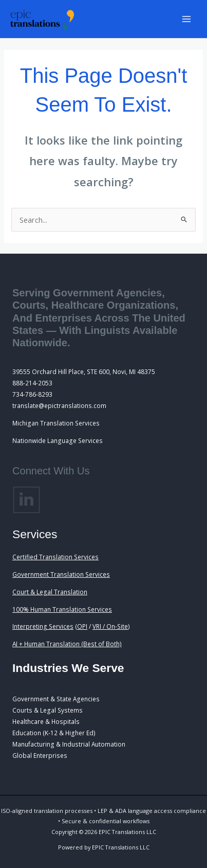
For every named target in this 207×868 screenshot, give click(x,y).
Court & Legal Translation (50, 592)
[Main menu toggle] (186, 19)
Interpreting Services (43, 626)
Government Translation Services (61, 574)
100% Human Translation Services (62, 609)
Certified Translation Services (55, 557)
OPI (82, 626)
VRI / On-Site (110, 626)
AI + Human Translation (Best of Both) (67, 644)
